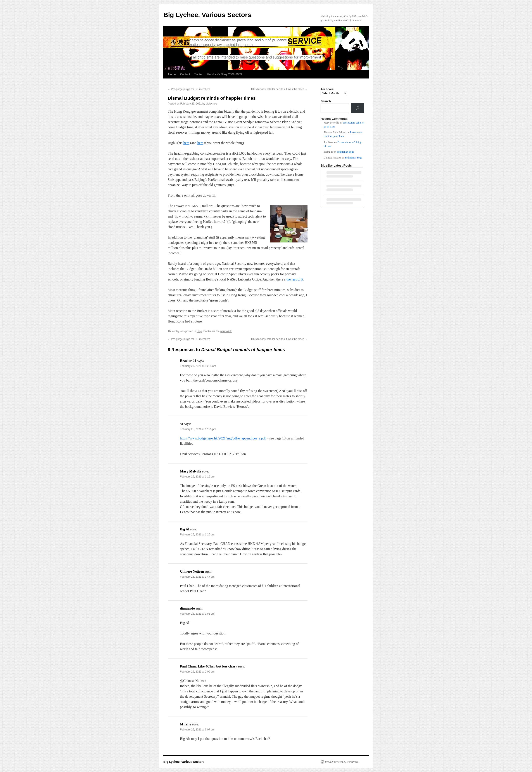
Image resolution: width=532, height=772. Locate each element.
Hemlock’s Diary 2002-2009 (224, 74)
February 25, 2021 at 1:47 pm (197, 577)
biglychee (212, 104)
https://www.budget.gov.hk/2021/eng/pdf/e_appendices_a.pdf (223, 438)
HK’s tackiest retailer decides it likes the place (279, 89)
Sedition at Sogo (345, 152)
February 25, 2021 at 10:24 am (198, 366)
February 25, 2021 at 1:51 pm (197, 614)
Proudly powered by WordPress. (342, 762)
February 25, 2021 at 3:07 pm (197, 730)
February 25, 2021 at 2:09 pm (197, 672)
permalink (226, 331)
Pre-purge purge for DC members (189, 89)
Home (172, 74)
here (187, 143)
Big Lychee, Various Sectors (207, 15)
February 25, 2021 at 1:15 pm (197, 477)
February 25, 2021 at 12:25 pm (198, 429)
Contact (185, 74)
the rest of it (295, 279)
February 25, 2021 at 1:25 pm (197, 535)
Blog (199, 331)
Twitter (199, 74)
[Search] (358, 108)
